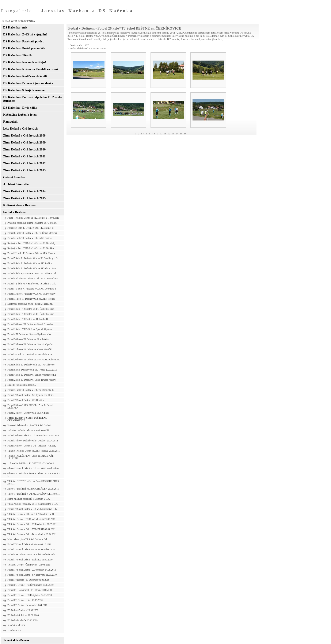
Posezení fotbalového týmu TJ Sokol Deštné (29, 425)
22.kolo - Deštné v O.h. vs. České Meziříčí (28, 430)
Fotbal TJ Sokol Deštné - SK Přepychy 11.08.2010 (32, 575)
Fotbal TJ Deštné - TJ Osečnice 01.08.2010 (28, 580)
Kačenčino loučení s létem (20, 115)
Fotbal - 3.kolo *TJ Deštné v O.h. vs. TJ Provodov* (33, 279)
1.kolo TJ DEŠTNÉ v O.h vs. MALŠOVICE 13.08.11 (34, 494)
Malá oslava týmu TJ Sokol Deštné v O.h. (28, 539)
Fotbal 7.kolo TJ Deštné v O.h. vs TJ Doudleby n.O (32, 258)
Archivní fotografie (16, 184)
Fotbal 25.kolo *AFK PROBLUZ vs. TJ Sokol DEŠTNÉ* (30, 406)
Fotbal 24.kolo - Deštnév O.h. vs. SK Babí (28, 413)
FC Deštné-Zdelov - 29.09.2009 (23, 610)
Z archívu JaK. (15, 630)
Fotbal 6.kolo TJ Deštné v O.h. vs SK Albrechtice (31, 268)
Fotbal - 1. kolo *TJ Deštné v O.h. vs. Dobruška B (32, 289)
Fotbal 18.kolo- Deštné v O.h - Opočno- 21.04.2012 (33, 441)
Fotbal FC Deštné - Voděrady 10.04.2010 (27, 605)
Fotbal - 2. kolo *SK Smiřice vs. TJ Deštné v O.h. (32, 284)
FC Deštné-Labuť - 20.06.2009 (22, 620)
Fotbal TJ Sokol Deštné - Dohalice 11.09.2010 (30, 560)
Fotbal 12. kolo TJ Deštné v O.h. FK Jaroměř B (31, 228)
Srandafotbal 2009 (16, 625)
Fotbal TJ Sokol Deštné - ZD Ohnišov (26, 400)
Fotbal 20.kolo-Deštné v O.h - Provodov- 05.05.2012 (33, 436)
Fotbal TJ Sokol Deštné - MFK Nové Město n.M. (31, 549)
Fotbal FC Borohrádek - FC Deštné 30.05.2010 (30, 590)
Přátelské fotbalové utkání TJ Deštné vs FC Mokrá (32, 223)
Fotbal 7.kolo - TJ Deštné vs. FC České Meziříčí (31, 309)
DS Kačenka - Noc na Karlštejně (25, 62)
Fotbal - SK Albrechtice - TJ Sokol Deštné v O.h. (31, 555)
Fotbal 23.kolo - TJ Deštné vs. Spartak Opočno (30, 344)
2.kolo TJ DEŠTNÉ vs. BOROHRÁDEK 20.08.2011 (33, 489)
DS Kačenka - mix (15, 27)
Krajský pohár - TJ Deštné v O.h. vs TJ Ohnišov (31, 248)
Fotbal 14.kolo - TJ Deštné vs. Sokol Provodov (30, 324)
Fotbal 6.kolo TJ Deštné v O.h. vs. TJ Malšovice (31, 365)
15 (181, 134)
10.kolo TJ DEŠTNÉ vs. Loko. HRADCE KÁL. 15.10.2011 (31, 457)
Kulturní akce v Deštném (20, 205)
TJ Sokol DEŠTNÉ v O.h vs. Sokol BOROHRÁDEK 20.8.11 (33, 482)
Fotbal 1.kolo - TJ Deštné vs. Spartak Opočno (30, 329)
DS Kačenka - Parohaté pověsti (24, 41)
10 (161, 134)
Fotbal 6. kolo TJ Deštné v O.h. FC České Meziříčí (32, 233)
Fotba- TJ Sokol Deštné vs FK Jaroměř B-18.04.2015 (33, 218)
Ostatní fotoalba (14, 177)
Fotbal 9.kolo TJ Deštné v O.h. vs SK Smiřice (30, 263)
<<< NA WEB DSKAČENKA (18, 21)
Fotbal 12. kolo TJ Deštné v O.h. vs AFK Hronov (31, 253)
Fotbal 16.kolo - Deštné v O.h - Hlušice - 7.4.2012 (32, 446)
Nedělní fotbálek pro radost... (22, 385)
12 (169, 134)
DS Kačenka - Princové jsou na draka (28, 83)
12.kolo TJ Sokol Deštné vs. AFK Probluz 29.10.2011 (34, 451)
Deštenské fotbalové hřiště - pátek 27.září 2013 (30, 304)
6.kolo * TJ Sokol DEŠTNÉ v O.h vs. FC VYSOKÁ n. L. (34, 475)
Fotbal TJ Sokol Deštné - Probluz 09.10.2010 (29, 544)
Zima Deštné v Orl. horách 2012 (24, 163)
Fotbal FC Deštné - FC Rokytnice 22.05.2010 (30, 595)
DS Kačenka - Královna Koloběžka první (31, 69)
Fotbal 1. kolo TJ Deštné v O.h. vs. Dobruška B (31, 390)
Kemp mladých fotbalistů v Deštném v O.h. (29, 499)
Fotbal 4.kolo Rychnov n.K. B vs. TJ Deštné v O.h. (32, 273)
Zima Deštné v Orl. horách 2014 (24, 191)
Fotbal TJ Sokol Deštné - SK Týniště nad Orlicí (31, 395)
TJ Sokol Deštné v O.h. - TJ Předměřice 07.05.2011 (33, 524)
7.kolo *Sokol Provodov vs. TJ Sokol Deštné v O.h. (33, 504)
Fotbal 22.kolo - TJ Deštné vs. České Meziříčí (30, 349)
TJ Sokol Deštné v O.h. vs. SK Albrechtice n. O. (31, 514)
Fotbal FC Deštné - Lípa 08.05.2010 (25, 600)
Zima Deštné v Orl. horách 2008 (24, 135)
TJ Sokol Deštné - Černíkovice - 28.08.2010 (29, 565)
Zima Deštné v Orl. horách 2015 (24, 198)
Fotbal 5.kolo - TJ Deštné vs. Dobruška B (28, 319)
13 (173, 134)
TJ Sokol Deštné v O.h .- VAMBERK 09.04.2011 (31, 529)
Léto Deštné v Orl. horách (20, 129)
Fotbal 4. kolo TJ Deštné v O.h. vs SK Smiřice (30, 238)
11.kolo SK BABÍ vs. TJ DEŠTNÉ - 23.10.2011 (31, 463)
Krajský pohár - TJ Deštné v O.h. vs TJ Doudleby (31, 243)
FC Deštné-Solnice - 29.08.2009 (23, 615)
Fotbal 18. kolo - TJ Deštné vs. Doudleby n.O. (30, 354)
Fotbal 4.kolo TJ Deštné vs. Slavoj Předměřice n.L (32, 375)
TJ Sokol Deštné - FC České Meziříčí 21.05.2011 (31, 519)
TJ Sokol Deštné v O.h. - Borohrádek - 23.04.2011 (32, 534)
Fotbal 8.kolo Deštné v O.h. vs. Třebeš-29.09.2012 (32, 370)
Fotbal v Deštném (15, 212)
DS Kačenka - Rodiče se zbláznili (25, 76)
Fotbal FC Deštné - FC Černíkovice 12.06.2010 (31, 585)
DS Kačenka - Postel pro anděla (24, 48)
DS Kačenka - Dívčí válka (20, 108)
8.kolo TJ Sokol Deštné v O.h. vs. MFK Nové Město (33, 468)
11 (165, 134)
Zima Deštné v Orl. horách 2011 (24, 156)
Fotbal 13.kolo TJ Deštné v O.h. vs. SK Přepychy (31, 294)
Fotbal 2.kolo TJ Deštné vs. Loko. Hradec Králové (32, 380)
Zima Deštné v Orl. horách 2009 (24, 142)
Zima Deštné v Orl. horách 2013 (24, 170)
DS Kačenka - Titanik (18, 55)
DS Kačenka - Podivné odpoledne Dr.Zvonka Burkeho (33, 99)
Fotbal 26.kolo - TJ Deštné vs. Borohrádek (28, 339)
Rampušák (10, 122)
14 (177, 134)
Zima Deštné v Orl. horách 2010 (24, 149)
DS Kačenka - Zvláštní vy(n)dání (25, 34)
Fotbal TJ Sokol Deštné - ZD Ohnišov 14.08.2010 (32, 570)
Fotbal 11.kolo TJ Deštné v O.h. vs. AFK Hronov (31, 299)
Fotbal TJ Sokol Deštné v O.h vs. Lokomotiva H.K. (32, 509)
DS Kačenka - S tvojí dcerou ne (24, 90)
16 (185, 134)
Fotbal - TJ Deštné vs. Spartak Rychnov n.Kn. (30, 334)
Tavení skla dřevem (16, 640)
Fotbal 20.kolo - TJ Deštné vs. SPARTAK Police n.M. (34, 360)
